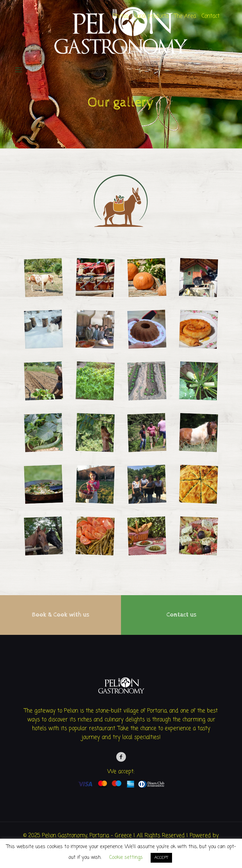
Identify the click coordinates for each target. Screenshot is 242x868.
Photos (121, 16)
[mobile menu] (19, 70)
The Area (185, 16)
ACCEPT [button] (161, 858)
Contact (211, 16)
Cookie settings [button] (126, 858)
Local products (151, 16)
